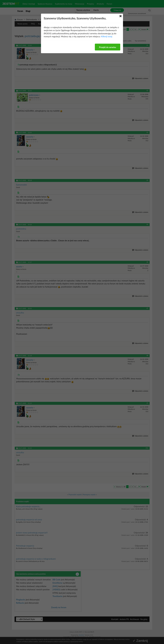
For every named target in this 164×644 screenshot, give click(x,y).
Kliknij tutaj (107, 36)
